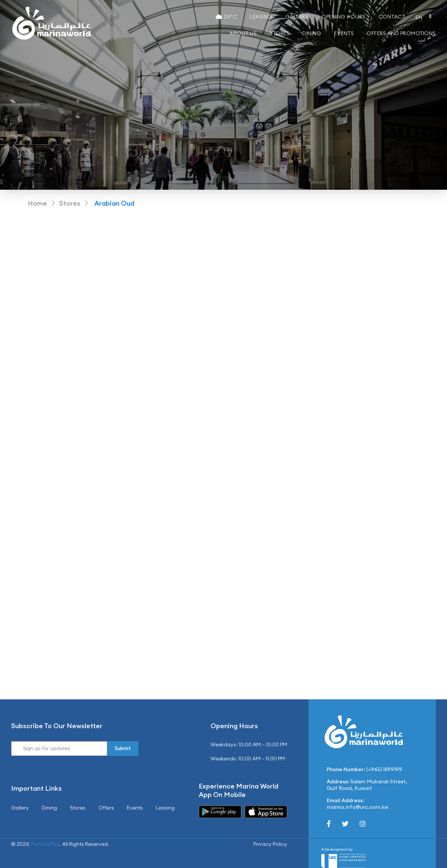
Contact (392, 17)
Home (37, 203)
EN (419, 17)
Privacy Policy (270, 844)
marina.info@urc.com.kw (358, 807)
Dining (312, 33)
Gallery (297, 17)
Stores (280, 33)
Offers (106, 808)
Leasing (261, 17)
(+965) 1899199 (384, 769)
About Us (243, 33)
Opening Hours (344, 17)
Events (344, 33)
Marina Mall (44, 844)
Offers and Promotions (401, 33)
